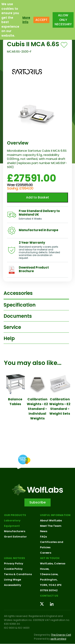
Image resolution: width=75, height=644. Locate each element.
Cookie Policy (13, 569)
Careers (46, 553)
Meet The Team (51, 526)
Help (9, 338)
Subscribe (37, 502)
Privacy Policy (14, 563)
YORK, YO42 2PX (51, 585)
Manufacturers (15, 531)
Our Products (15, 515)
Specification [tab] (20, 305)
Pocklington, (49, 580)
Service (12, 327)
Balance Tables (15, 402)
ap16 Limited (58, 639)
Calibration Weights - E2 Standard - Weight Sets (60, 406)
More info (26, 20)
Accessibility (13, 585)
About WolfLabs (51, 520)
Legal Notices (14, 558)
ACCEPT (41, 20)
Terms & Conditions (18, 574)
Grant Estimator (15, 537)
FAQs (43, 537)
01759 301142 (49, 590)
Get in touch (50, 558)
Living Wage (12, 580)
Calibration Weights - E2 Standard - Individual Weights (37, 409)
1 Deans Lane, (49, 574)
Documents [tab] (18, 316)
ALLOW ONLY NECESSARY (63, 20)
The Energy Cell (61, 635)
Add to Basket (37, 197)
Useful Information (55, 515)
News (44, 531)
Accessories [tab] (18, 293)
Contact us (49, 596)
